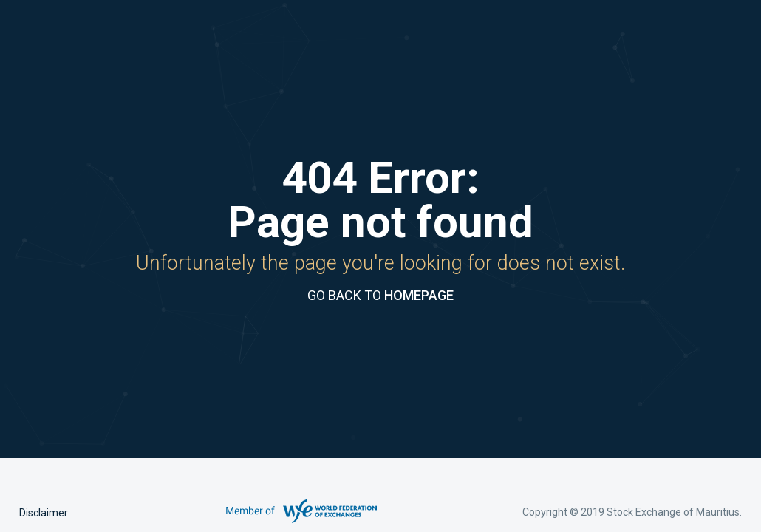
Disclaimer (44, 513)
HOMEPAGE (419, 295)
